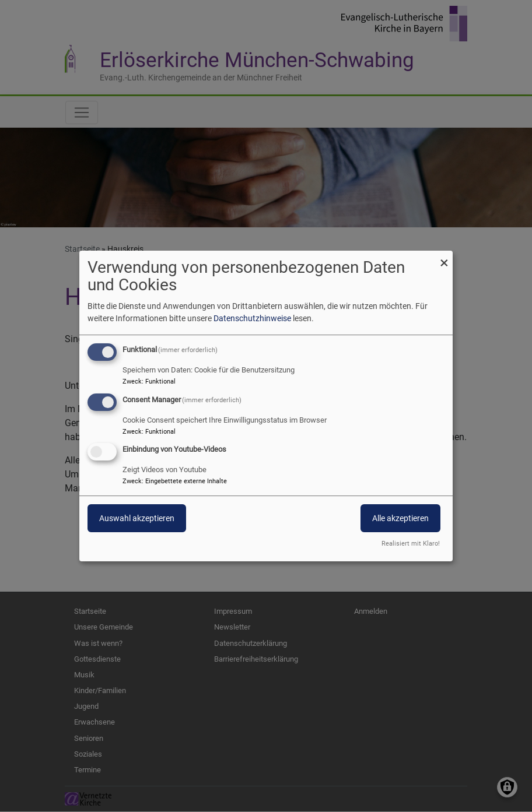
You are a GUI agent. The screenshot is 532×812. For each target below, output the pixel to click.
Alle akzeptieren (400, 519)
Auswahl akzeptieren (137, 519)
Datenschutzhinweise (252, 318)
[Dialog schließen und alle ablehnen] (444, 258)
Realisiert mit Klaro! (411, 544)
